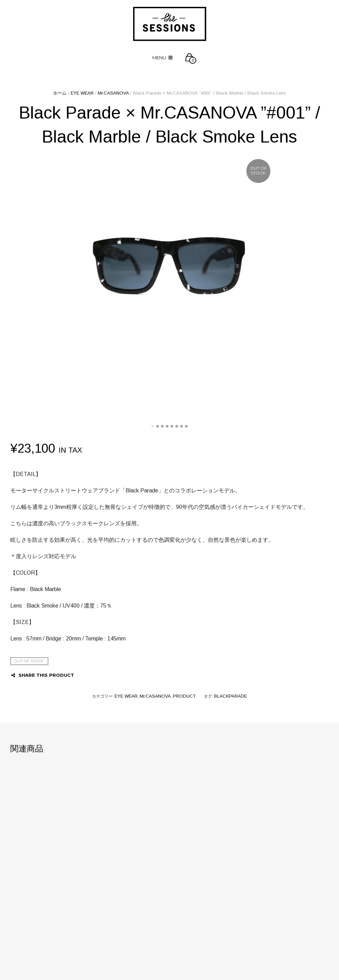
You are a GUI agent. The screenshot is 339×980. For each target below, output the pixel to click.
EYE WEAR (82, 93)
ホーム (60, 93)
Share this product (43, 675)
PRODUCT (184, 696)
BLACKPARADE (231, 696)
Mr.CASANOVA (113, 93)
